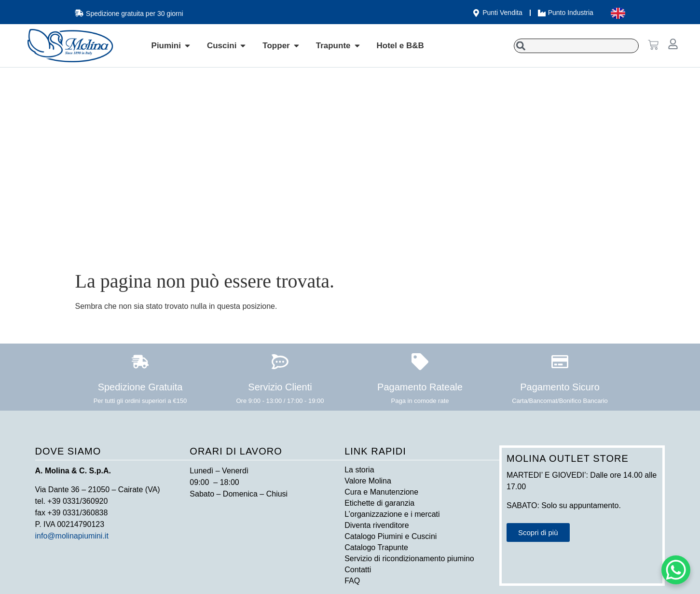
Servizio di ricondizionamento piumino (409, 559)
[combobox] (576, 46)
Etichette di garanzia (379, 503)
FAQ (352, 581)
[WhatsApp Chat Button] (676, 570)
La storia (359, 470)
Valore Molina (368, 481)
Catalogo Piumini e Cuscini (391, 536)
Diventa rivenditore (377, 525)
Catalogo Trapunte (376, 547)
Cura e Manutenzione (381, 492)
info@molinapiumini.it (72, 536)
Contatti (358, 570)
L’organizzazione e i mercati (392, 514)
